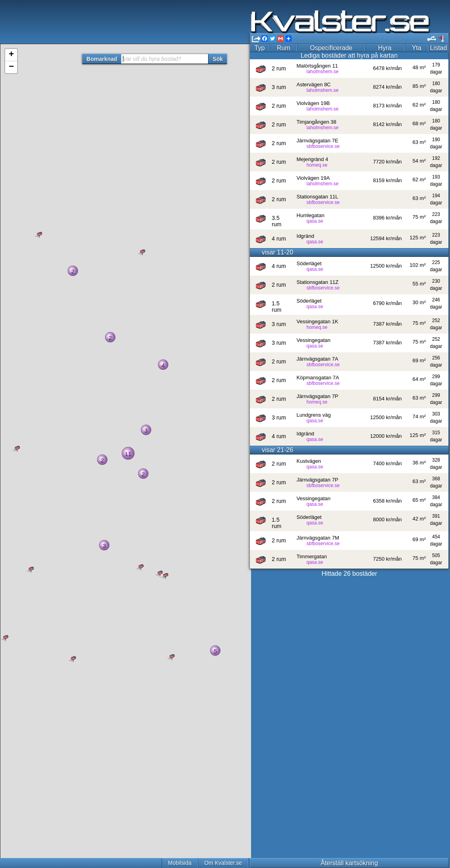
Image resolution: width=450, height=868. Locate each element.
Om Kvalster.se (223, 863)
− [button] (11, 67)
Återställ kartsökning (349, 863)
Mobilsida (180, 863)
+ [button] (11, 55)
